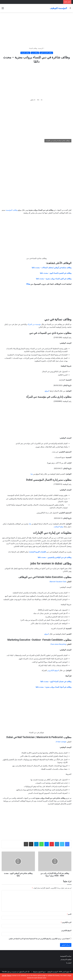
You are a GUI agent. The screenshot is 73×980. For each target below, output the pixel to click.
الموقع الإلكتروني (53, 670)
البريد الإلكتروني (66, 922)
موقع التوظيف (59, 527)
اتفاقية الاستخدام (66, 959)
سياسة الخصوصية (66, 956)
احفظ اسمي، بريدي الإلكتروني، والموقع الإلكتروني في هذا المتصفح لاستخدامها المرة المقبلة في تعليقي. (39, 939)
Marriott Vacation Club (58, 582)
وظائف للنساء (33, 48)
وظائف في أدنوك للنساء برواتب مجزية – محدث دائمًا (54, 687)
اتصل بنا (69, 963)
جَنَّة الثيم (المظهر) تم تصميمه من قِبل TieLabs (16, 972)
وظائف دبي (35, 53)
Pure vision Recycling (58, 644)
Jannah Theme (6, 975)
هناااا (28, 284)
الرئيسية (41, 48)
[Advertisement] (36, 30)
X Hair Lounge (61, 742)
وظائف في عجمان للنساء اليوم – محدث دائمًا (56, 682)
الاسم (69, 914)
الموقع (47, 391)
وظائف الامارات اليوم (46, 53)
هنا (32, 474)
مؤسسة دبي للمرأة (34, 324)
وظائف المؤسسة (12, 210)
